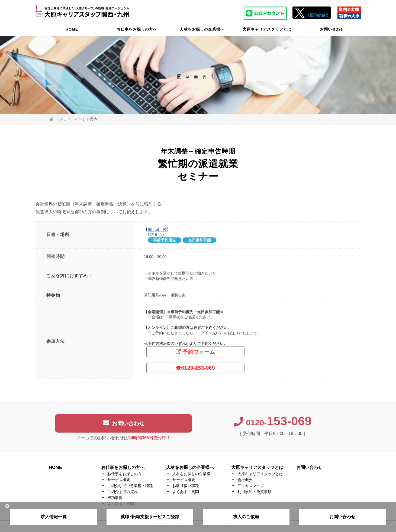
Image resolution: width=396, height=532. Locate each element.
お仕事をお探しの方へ (137, 31)
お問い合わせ (332, 31)
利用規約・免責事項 (255, 492)
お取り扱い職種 (186, 486)
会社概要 (245, 480)
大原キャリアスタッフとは (267, 31)
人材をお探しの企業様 (191, 474)
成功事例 (115, 498)
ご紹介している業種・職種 (130, 486)
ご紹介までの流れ (123, 492)
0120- (273, 425)
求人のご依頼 (246, 517)
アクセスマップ (251, 486)
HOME (72, 31)
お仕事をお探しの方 (124, 474)
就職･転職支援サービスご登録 (150, 517)
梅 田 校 (157, 232)
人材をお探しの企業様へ (202, 31)
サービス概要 (119, 480)
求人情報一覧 (54, 517)
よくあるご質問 (186, 492)
